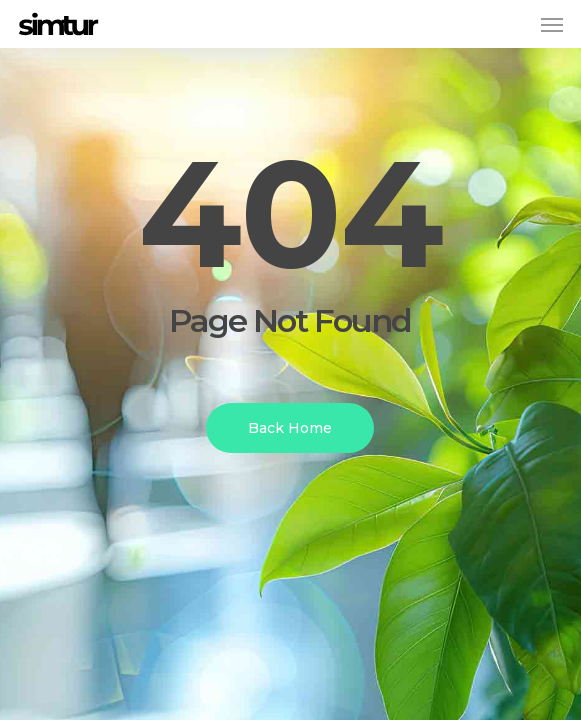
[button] (552, 24)
